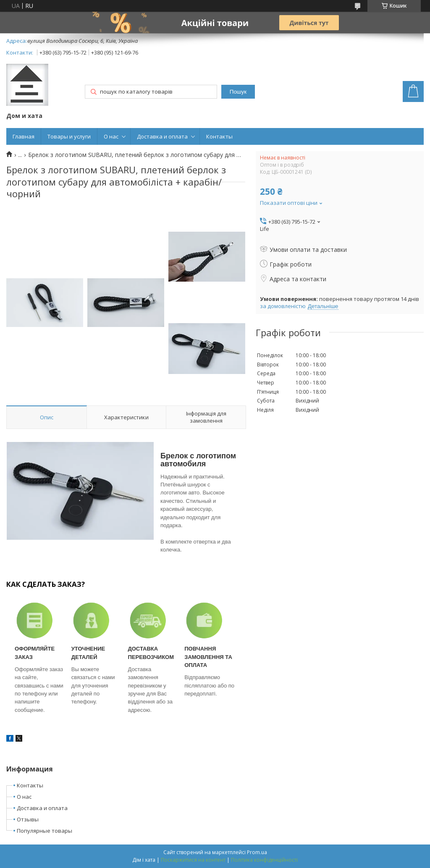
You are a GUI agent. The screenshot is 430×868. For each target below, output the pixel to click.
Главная (24, 136)
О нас (111, 136)
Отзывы (28, 819)
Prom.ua (257, 852)
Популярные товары (45, 831)
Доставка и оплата (162, 136)
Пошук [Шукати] (238, 92)
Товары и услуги (69, 136)
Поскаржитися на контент (193, 860)
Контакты (219, 136)
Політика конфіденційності (264, 860)
